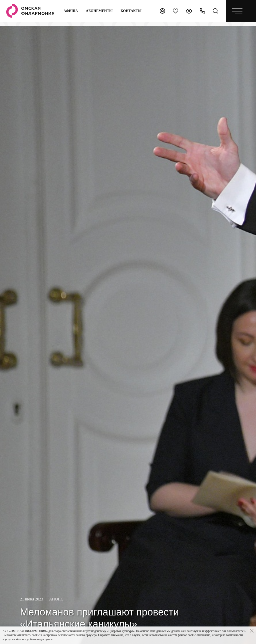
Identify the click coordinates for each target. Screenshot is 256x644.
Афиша (71, 11)
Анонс (56, 599)
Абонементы (99, 11)
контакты (131, 11)
